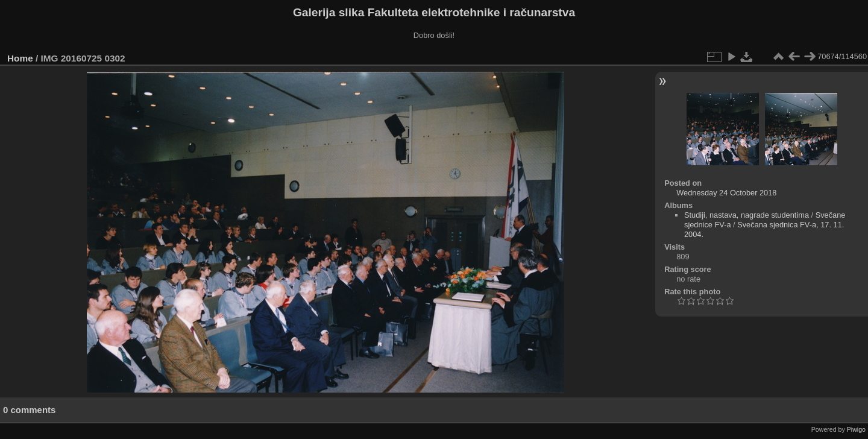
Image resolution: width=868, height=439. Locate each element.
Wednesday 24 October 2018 (726, 193)
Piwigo (856, 429)
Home (20, 58)
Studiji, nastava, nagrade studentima (747, 215)
